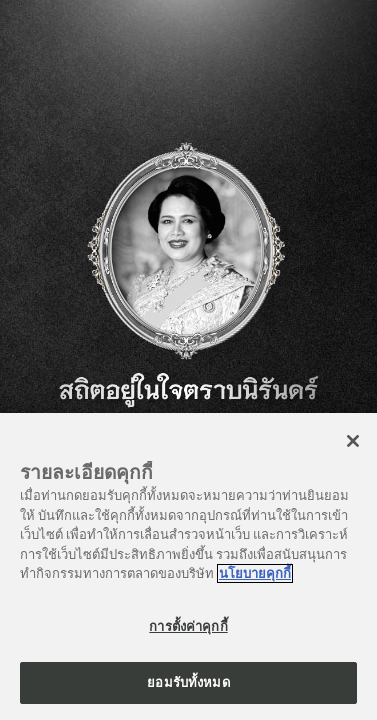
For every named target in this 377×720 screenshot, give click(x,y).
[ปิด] (353, 441)
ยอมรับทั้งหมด (188, 682)
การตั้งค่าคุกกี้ (188, 626)
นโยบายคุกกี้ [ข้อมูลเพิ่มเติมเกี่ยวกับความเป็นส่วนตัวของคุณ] (255, 573)
